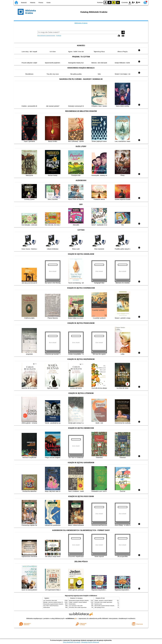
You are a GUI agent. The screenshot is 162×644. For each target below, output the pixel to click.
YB (114, 2)
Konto (49, 3)
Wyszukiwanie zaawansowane (46, 36)
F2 (138, 2)
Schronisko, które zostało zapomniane (78, 607)
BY (118, 2)
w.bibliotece (71, 618)
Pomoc (41, 3)
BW (110, 2)
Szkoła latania (47, 607)
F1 (133, 2)
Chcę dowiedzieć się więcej (72, 642)
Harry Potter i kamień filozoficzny (51, 606)
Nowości (24, 3)
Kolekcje (59, 36)
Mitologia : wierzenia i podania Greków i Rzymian (55, 602)
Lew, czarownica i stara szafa (50, 601)
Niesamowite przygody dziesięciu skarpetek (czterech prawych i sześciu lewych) (62, 604)
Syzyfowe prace (98, 604)
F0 (130, 2)
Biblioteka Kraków (81, 23)
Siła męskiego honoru (100, 607)
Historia (33, 3)
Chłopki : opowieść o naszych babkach (78, 602)
